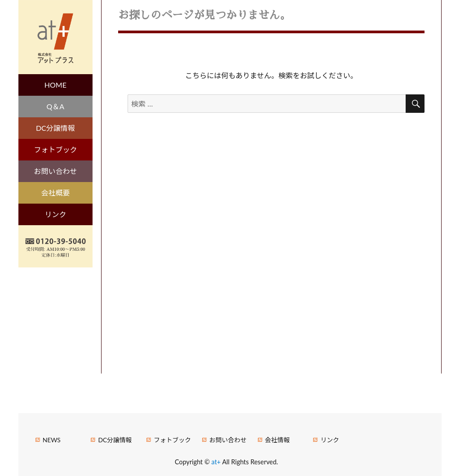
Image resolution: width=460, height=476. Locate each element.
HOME (55, 85)
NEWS (52, 440)
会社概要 (55, 193)
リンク (55, 214)
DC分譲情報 (55, 128)
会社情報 (277, 440)
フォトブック (55, 149)
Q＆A (56, 106)
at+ (217, 462)
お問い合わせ (55, 171)
